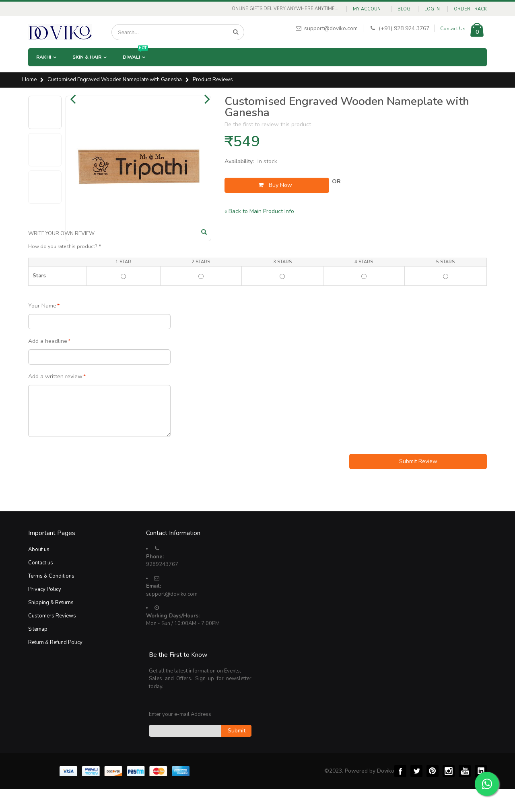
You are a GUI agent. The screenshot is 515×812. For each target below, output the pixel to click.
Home (29, 80)
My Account (368, 9)
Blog (404, 9)
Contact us (41, 586)
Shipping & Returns (51, 626)
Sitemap (38, 652)
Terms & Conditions (51, 599)
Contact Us (453, 29)
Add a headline (48, 365)
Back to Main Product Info (259, 211)
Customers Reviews (52, 639)
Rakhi (44, 57)
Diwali (135, 54)
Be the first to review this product (268, 124)
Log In (432, 9)
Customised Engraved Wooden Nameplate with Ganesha (115, 80)
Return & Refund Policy (55, 666)
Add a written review (55, 400)
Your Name (42, 329)
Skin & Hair (87, 57)
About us (39, 573)
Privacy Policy (45, 613)
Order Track (470, 9)
